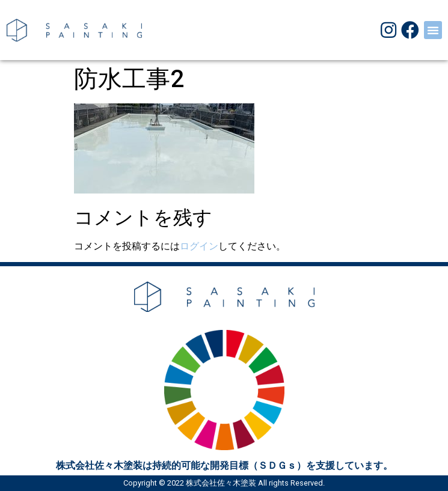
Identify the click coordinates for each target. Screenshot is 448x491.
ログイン (199, 246)
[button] (433, 30)
